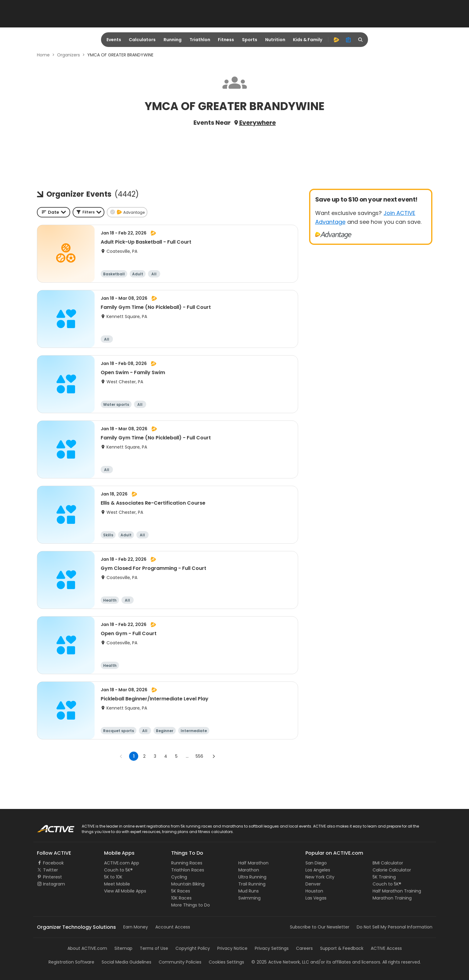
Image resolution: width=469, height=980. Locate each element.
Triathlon (200, 40)
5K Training (384, 877)
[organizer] (348, 40)
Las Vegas (316, 898)
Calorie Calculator (392, 870)
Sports (250, 40)
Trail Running (252, 884)
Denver (313, 884)
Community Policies (180, 962)
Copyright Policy (193, 948)
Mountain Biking (188, 884)
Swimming (249, 898)
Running (173, 40)
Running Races (187, 863)
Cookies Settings (226, 962)
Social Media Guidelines (126, 962)
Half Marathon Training (397, 891)
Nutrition (275, 40)
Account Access (173, 927)
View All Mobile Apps (125, 891)
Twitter (51, 870)
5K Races (181, 891)
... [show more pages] (187, 756)
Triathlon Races (188, 870)
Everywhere (258, 123)
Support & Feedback (342, 948)
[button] (88, 212)
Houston (314, 891)
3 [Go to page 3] (155, 756)
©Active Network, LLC (280, 962)
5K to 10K (113, 877)
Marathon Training (392, 898)
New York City (320, 877)
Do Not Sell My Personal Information (395, 927)
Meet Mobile (117, 884)
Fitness (226, 40)
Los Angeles (318, 870)
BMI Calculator (388, 863)
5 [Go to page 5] (176, 756)
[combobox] (54, 212)
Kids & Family (308, 40)
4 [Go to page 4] (166, 756)
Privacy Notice (232, 948)
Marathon (249, 870)
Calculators (142, 40)
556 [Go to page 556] (199, 756)
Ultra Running (252, 877)
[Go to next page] (214, 756)
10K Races (181, 898)
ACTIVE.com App (122, 863)
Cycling (179, 877)
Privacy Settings (272, 948)
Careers (304, 948)
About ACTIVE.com (87, 948)
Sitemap (123, 948)
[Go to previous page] (121, 756)
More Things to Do (191, 905)
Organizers (69, 55)
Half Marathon (253, 863)
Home (43, 55)
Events (114, 40)
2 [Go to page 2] (144, 756)
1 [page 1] (134, 756)
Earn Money (136, 927)
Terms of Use (154, 948)
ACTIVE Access (386, 948)
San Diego (316, 863)
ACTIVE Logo (50, 827)
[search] (361, 40)
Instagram (54, 884)
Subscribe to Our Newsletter (320, 927)
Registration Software (71, 962)
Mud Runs (249, 891)
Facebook (53, 863)
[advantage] (336, 40)
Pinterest (52, 877)
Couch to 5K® (118, 870)
